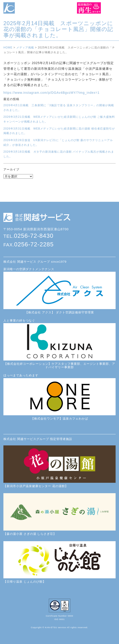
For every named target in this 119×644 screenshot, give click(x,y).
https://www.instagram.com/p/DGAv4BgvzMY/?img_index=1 (51, 93)
